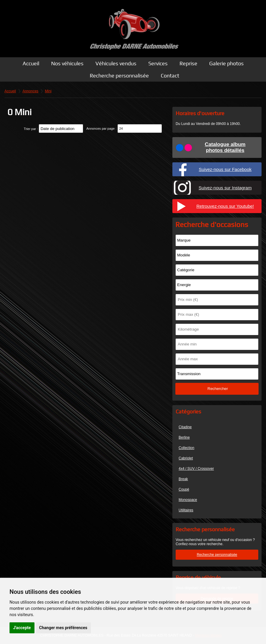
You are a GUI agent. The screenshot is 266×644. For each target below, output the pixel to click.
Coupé (184, 489)
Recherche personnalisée (119, 76)
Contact (170, 76)
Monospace (188, 500)
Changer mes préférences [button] (63, 628)
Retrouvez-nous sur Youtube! (225, 206)
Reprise (188, 63)
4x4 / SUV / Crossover (196, 469)
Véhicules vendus (116, 63)
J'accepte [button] (22, 628)
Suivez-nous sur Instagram (225, 188)
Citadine (185, 427)
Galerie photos (226, 63)
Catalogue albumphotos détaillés (225, 147)
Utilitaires (186, 510)
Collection (186, 448)
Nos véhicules (67, 63)
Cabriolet (186, 458)
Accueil (31, 63)
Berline (184, 437)
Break (183, 479)
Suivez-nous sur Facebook (225, 169)
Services (158, 63)
